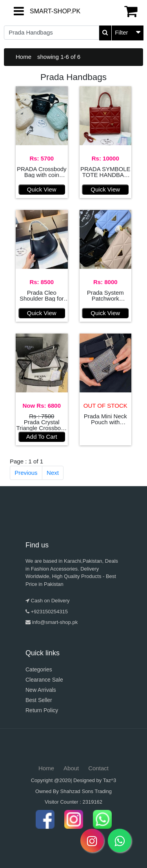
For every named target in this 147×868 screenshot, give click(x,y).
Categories (39, 669)
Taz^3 (110, 780)
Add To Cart (42, 437)
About (71, 768)
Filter (121, 32)
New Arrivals (41, 690)
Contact (98, 768)
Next (53, 473)
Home (24, 57)
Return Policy (42, 710)
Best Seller (39, 700)
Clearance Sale (44, 680)
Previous (26, 473)
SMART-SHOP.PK (36, 11)
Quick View (42, 189)
